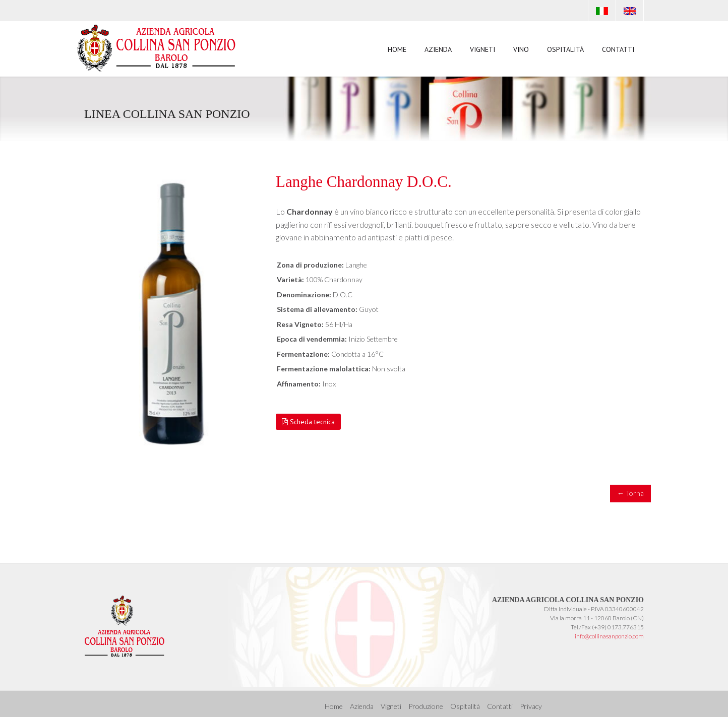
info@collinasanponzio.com (609, 636)
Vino (521, 51)
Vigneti (482, 49)
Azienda (438, 49)
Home (397, 49)
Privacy (531, 706)
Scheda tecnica (308, 422)
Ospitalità (565, 49)
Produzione (426, 706)
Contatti (618, 49)
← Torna (630, 493)
